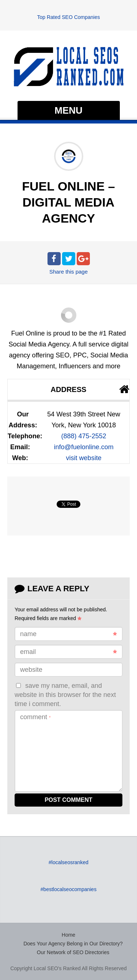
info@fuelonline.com (83, 447)
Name (68, 634)
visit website (84, 458)
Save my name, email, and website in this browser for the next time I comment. (65, 695)
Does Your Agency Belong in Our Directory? (73, 944)
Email (68, 652)
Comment (35, 717)
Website (31, 670)
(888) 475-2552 (84, 436)
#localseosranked (68, 862)
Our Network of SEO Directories (73, 952)
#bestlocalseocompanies (68, 889)
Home (68, 935)
